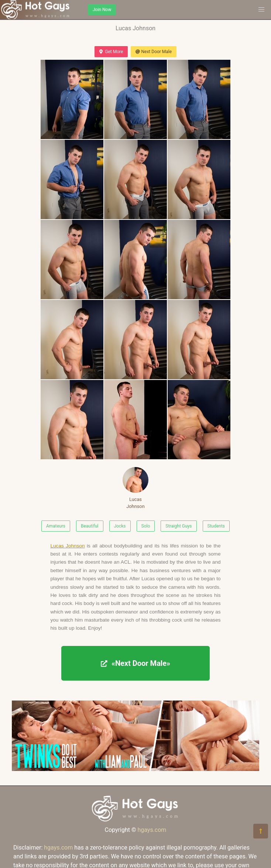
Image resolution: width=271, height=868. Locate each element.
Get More (111, 52)
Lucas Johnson (135, 488)
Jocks (120, 526)
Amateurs (56, 526)
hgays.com (152, 830)
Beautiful (90, 526)
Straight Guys (179, 526)
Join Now (102, 10)
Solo (146, 526)
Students (216, 526)
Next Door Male (154, 52)
